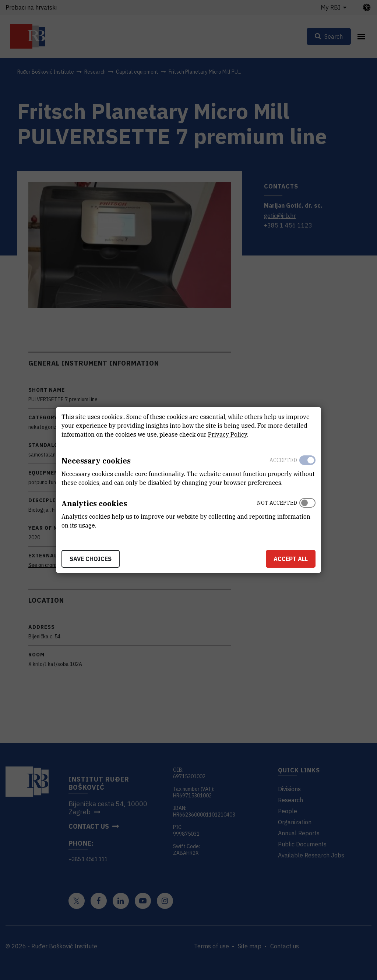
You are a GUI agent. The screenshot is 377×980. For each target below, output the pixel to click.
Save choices (91, 559)
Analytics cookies (94, 503)
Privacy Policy (228, 434)
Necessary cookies (96, 461)
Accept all (291, 559)
